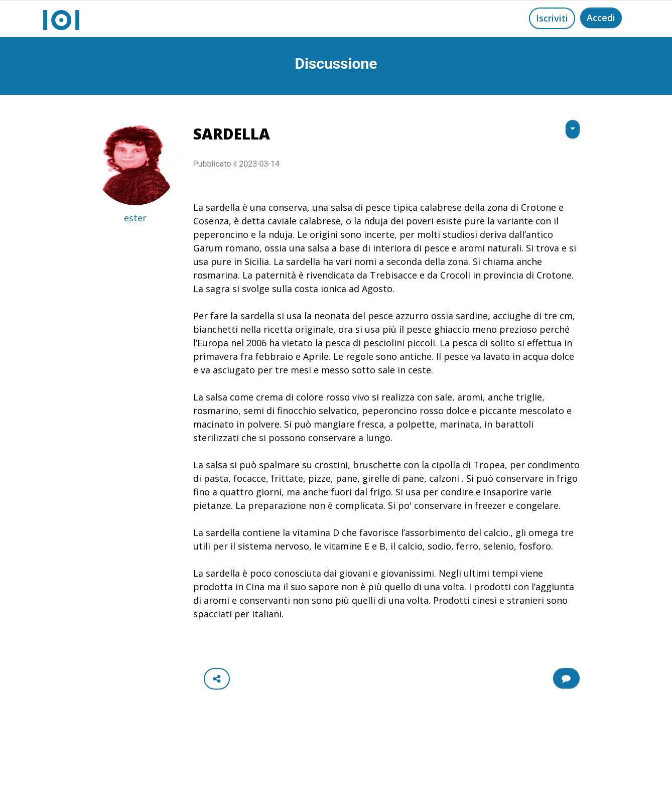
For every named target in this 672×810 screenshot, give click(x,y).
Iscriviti (552, 18)
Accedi (601, 18)
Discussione (336, 63)
